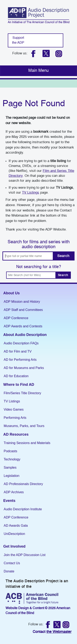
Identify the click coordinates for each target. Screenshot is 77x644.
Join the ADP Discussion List (25, 555)
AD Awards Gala (16, 526)
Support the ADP (18, 40)
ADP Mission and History (22, 302)
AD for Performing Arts (20, 360)
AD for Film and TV (18, 351)
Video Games (14, 409)
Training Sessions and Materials (27, 443)
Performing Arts (15, 418)
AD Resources (16, 434)
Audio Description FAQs (21, 343)
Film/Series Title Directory (22, 393)
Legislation (12, 476)
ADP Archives (14, 492)
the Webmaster (59, 632)
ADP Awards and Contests (23, 326)
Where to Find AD (19, 385)
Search (63, 256)
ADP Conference (16, 318)
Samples (10, 468)
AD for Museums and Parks (24, 368)
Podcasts (10, 451)
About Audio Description (25, 335)
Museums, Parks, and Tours (24, 426)
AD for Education (16, 376)
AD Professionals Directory (23, 484)
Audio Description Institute (23, 509)
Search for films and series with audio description (39, 244)
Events (9, 501)
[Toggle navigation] (38, 71)
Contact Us (12, 563)
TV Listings (31, 193)
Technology (12, 459)
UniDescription (14, 534)
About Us (11, 293)
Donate (9, 571)
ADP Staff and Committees (23, 310)
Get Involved (14, 546)
